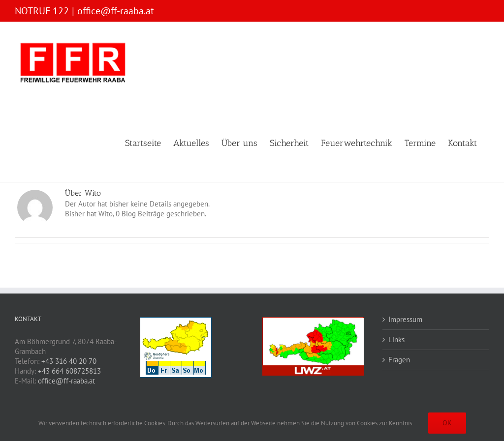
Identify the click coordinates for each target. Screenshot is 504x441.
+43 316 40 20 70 (69, 361)
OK (447, 423)
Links (396, 339)
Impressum (405, 319)
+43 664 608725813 (69, 371)
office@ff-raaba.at (116, 11)
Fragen (399, 360)
